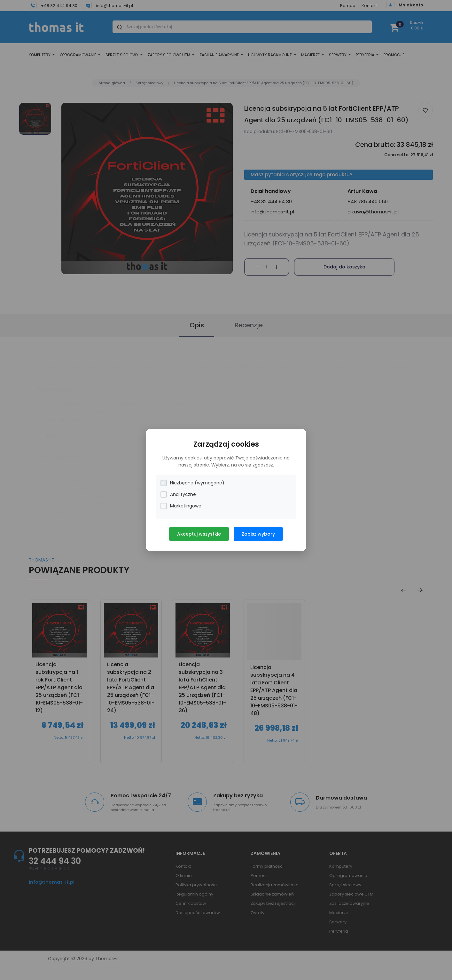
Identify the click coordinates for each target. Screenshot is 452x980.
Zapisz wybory (258, 534)
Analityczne (178, 494)
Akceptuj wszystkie (199, 534)
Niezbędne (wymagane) (192, 483)
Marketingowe (181, 506)
